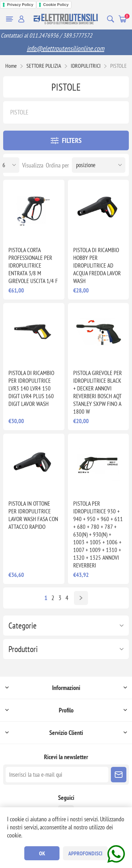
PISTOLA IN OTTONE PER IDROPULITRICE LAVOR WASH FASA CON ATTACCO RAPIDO (33, 515)
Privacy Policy (20, 5)
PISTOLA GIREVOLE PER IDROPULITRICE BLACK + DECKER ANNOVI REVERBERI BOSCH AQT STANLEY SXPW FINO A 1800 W (98, 392)
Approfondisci (85, 853)
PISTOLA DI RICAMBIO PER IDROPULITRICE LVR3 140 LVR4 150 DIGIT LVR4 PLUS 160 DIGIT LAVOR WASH (31, 388)
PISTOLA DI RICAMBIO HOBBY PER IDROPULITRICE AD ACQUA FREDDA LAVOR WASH (97, 265)
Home (11, 66)
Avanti (81, 598)
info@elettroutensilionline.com (65, 48)
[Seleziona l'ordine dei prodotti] (99, 165)
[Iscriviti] (57, 775)
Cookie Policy (56, 5)
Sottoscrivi (119, 775)
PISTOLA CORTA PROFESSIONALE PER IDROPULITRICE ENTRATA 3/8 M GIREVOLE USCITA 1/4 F (33, 265)
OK (42, 853)
